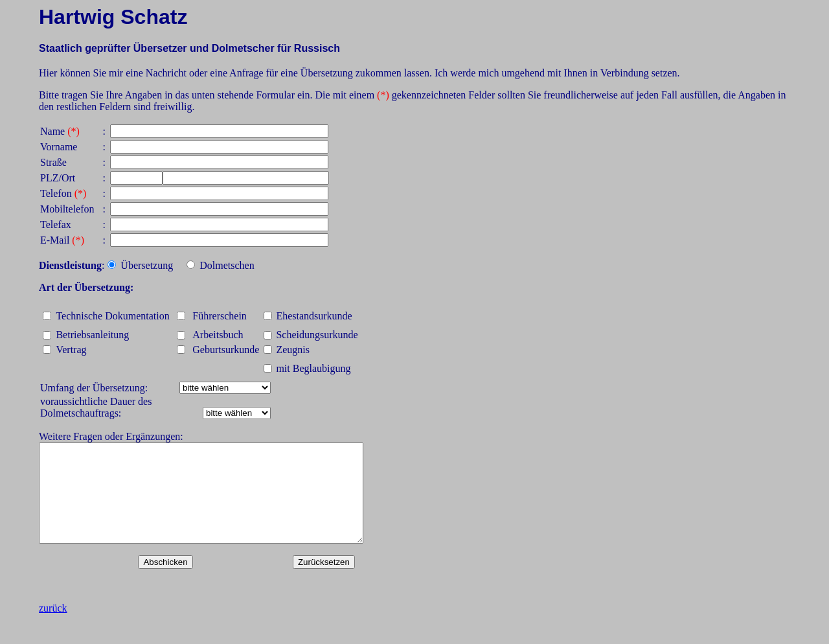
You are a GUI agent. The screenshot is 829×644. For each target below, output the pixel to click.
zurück (53, 627)
